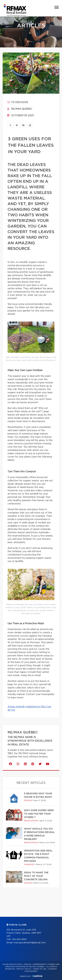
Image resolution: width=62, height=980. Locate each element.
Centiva (37, 976)
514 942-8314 (19, 939)
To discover (18, 102)
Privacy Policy (24, 969)
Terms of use (40, 969)
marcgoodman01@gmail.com (30, 943)
